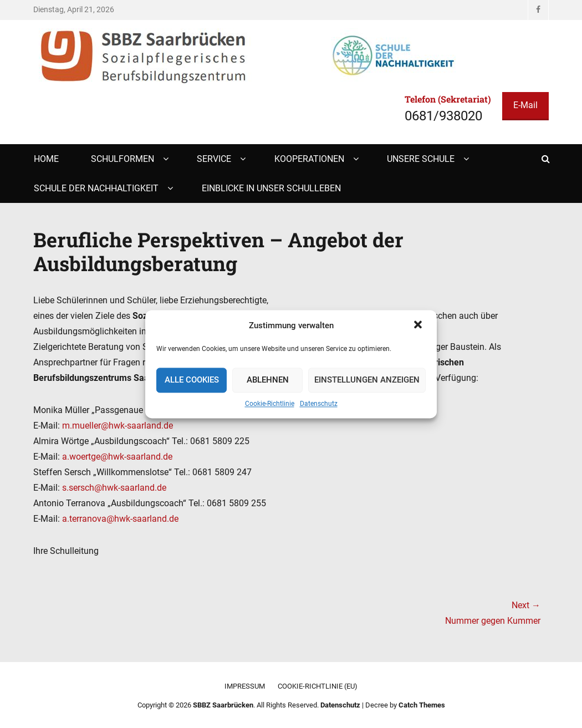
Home (46, 159)
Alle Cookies (192, 380)
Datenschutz (319, 404)
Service (214, 159)
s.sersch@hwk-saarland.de (114, 488)
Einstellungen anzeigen (367, 380)
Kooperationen (309, 159)
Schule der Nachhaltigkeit (96, 188)
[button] (419, 325)
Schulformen (122, 159)
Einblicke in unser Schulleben (271, 188)
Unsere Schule (421, 159)
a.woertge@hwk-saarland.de (117, 457)
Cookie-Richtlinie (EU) (318, 686)
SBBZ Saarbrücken (223, 705)
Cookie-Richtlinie (270, 404)
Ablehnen (268, 380)
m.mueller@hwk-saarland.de (118, 426)
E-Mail (525, 105)
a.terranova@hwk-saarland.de (120, 519)
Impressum (245, 686)
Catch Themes (422, 705)
